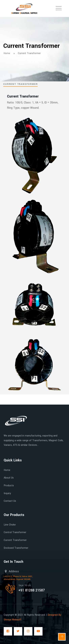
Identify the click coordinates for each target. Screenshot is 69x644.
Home (7, 470)
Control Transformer (15, 532)
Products (9, 486)
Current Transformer (15, 540)
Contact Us (10, 501)
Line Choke (10, 525)
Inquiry (7, 493)
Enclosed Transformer (16, 548)
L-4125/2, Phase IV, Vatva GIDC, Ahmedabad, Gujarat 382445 (18, 578)
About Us (9, 478)
